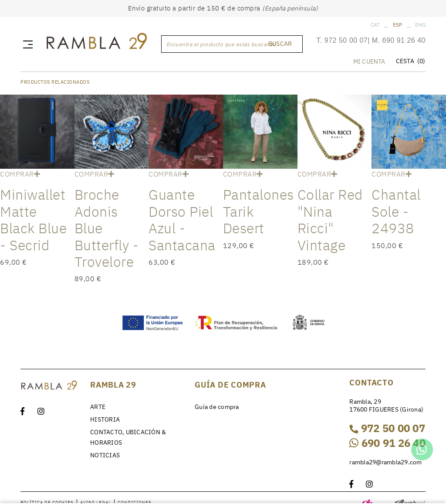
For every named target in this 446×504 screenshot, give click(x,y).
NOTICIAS (105, 455)
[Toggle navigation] (26, 44)
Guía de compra (217, 407)
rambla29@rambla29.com (385, 462)
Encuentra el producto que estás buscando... (224, 44)
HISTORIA (105, 419)
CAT (375, 25)
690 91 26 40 (404, 41)
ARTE (98, 407)
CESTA (411, 61)
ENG (420, 25)
